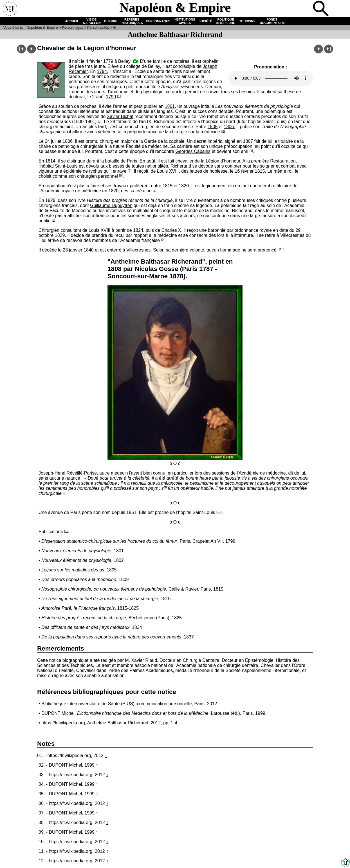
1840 (89, 250)
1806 (229, 127)
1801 (170, 106)
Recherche (321, 9)
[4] (251, 151)
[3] (223, 131)
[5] (129, 170)
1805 (213, 127)
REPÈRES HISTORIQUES (132, 21)
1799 (111, 97)
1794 (102, 71)
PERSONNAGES (158, 21)
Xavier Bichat (120, 116)
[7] (154, 190)
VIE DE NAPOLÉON (91, 21)
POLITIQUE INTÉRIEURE (226, 21)
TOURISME (248, 21)
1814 (50, 161)
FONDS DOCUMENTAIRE (272, 21)
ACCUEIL (72, 21)
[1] (119, 96)
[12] (67, 531)
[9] (163, 240)
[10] (281, 249)
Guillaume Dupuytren (111, 205)
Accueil (10, 9)
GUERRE (111, 21)
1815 (260, 171)
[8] (53, 220)
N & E (42, 27)
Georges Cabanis (193, 151)
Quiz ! (303, 9)
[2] (100, 121)
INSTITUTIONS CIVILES (184, 21)
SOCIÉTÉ (205, 21)
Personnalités (98, 27)
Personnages (72, 27)
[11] (219, 512)
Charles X (171, 230)
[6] (121, 175)
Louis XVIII (168, 171)
